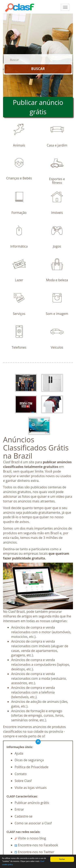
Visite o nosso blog (30, 838)
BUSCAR (38, 69)
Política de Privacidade (32, 767)
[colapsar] (65, 7)
